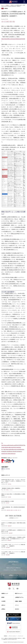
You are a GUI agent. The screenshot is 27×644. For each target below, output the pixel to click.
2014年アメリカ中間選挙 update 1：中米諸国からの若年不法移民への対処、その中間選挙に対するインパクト (13, 539)
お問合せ (3, 609)
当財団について (5, 593)
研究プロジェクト (19, 593)
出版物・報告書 (18, 601)
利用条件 (6, 636)
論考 (3, 8)
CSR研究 (3, 601)
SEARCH (17, 609)
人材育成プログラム (19, 597)
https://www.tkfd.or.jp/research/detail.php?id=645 (13, 39)
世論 (14, 22)
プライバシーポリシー (13, 636)
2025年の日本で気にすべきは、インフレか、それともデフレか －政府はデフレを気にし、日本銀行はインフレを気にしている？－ (13, 482)
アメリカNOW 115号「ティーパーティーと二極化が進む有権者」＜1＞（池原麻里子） (13, 546)
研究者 (3, 597)
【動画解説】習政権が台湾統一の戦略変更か (13, 489)
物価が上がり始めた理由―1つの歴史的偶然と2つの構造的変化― (13, 495)
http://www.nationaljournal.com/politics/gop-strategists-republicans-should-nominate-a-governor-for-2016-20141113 (13, 452)
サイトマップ (21, 636)
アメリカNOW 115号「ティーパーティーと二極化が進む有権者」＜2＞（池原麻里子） (13, 553)
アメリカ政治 (6, 22)
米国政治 (7, 5)
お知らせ (3, 605)
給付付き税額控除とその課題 (13, 502)
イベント (17, 605)
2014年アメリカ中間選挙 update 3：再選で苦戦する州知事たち (13, 524)
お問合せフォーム (13, 575)
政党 (11, 22)
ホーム (3, 5)
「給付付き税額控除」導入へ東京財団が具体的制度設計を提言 (13, 508)
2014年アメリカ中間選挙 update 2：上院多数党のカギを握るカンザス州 (13, 532)
